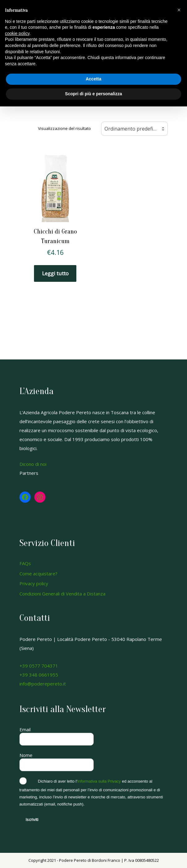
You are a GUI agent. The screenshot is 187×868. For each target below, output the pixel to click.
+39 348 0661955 (39, 675)
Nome (26, 755)
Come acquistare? (38, 574)
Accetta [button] (93, 79)
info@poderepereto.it (43, 684)
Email (25, 729)
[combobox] (134, 129)
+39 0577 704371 (39, 666)
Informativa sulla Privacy (99, 781)
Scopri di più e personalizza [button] (93, 94)
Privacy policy (34, 583)
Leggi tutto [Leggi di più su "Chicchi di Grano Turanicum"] (55, 273)
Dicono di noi (33, 464)
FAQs (25, 563)
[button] (179, 10)
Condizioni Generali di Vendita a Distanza (62, 594)
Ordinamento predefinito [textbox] (133, 129)
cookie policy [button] (17, 33)
